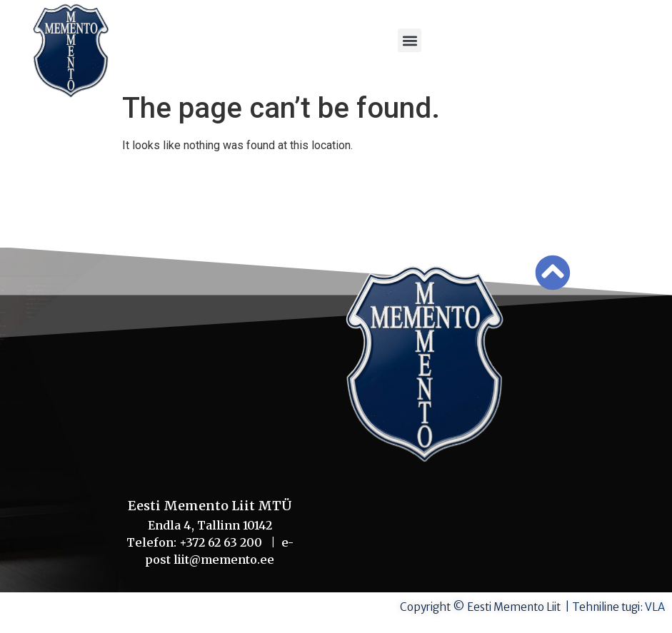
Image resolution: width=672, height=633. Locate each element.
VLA (655, 607)
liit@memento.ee (224, 559)
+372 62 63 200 (225, 542)
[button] (410, 40)
